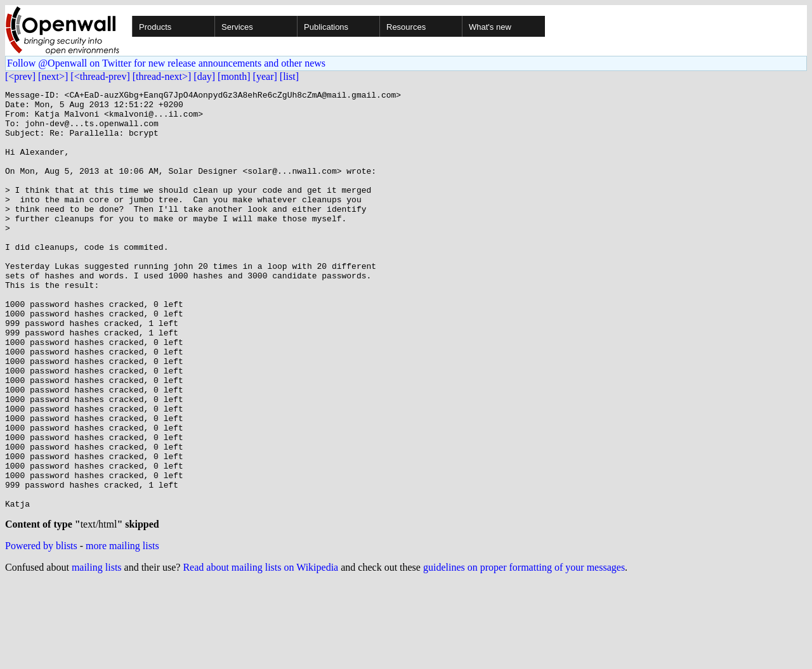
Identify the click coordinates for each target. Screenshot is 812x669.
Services (237, 27)
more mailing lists (122, 631)
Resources (406, 27)
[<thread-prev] (100, 76)
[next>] (53, 76)
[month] (234, 76)
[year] (265, 76)
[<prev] (20, 76)
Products (155, 27)
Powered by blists (41, 631)
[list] (289, 76)
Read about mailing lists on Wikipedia (260, 653)
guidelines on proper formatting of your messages (524, 653)
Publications (326, 27)
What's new (490, 27)
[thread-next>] (162, 76)
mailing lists (97, 653)
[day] (204, 76)
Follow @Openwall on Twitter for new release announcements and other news (166, 63)
